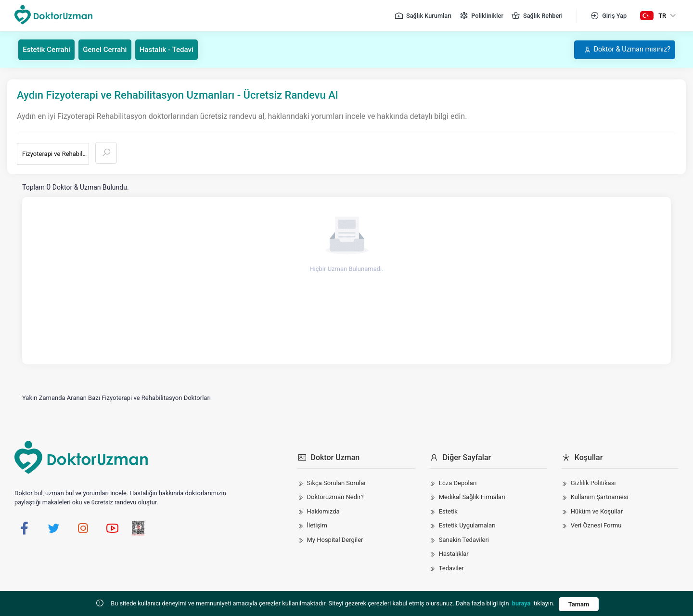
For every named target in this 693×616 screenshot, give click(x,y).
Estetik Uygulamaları (467, 525)
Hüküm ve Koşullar (597, 511)
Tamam (578, 604)
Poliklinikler (481, 16)
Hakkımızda (323, 511)
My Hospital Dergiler (335, 539)
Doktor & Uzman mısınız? (621, 49)
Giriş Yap (608, 16)
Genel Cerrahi (111, 49)
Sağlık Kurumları (423, 16)
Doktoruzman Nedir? (335, 497)
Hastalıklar (454, 554)
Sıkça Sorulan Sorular (337, 482)
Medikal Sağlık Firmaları (472, 497)
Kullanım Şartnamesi (600, 497)
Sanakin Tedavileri (464, 539)
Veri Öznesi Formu (596, 525)
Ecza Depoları (458, 482)
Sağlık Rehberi (537, 16)
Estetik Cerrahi (49, 49)
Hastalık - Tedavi (176, 49)
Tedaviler (451, 568)
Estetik (448, 511)
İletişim (317, 525)
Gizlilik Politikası (593, 482)
